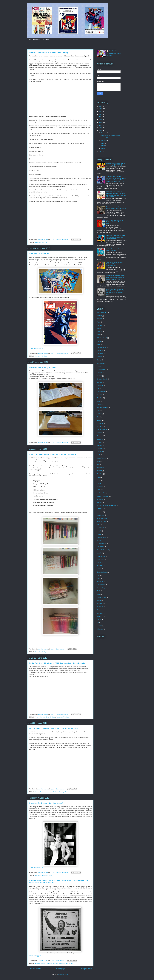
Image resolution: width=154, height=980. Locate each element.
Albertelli (100, 319)
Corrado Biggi (101, 369)
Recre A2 (45, 242)
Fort (98, 411)
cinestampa (101, 363)
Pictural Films (101, 556)
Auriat (99, 341)
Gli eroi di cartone (102, 430)
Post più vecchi (86, 969)
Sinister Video (101, 597)
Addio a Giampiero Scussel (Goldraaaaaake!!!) (114, 250)
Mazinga (44, 652)
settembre (104, 140)
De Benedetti (101, 392)
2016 (101, 128)
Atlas (99, 335)
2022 (101, 114)
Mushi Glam (101, 528)
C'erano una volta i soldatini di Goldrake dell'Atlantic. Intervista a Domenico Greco (116, 264)
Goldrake (45, 356)
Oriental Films (101, 544)
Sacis (99, 591)
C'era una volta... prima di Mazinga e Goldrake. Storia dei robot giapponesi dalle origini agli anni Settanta (116, 194)
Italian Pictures (102, 458)
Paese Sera (101, 547)
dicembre (104, 133)
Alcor (99, 322)
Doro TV (100, 395)
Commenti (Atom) (64, 974)
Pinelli (99, 562)
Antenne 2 (100, 325)
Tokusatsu (100, 613)
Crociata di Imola (47, 792)
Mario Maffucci (101, 493)
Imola (99, 455)
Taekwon (100, 604)
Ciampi (99, 360)
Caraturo (100, 357)
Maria (99, 490)
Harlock (99, 445)
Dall (98, 388)
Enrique (99, 404)
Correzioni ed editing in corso (43, 367)
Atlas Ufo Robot (102, 338)
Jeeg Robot (101, 468)
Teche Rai (100, 607)
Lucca (99, 483)
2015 (101, 131)
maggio (103, 148)
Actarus (99, 316)
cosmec (99, 376)
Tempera (100, 610)
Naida (99, 534)
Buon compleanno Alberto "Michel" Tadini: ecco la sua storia (116, 208)
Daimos (99, 382)
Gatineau (100, 423)
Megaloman (101, 515)
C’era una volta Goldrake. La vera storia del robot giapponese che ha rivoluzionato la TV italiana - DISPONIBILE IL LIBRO (116, 179)
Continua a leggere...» (36, 348)
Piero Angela (101, 559)
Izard (99, 461)
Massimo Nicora (114, 51)
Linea (99, 480)
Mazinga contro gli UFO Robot (106, 506)
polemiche (100, 566)
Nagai (99, 531)
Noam (99, 540)
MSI (98, 525)
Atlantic (99, 332)
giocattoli (100, 426)
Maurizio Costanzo (103, 496)
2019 (101, 120)
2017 (101, 125)
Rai (66, 792)
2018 (101, 122)
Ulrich (99, 619)
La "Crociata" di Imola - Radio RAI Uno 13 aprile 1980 (53, 728)
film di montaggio (102, 407)
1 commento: (60, 789)
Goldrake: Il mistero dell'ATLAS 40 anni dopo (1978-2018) (115, 164)
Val (98, 623)
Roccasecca (101, 585)
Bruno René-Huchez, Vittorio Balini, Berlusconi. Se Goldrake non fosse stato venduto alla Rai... (115, 292)
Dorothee (100, 398)
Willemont (100, 629)
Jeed (98, 464)
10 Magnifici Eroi (102, 312)
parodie (99, 553)
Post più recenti (35, 969)
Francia (99, 414)
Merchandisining (102, 518)
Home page (61, 969)
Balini (37, 963)
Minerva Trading (102, 521)
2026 (101, 106)
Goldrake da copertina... (40, 254)
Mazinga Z (100, 509)
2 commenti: (60, 649)
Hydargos (100, 452)
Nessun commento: (62, 239)
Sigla (99, 594)
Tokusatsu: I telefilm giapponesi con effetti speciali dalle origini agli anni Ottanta (115, 237)
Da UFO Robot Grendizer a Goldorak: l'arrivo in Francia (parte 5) (114, 222)
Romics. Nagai (102, 588)
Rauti (99, 578)
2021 (101, 117)
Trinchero (66, 717)
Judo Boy (100, 474)
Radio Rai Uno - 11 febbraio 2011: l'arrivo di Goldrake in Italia (57, 663)
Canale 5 (38, 792)
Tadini (99, 600)
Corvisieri (43, 717)
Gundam (100, 442)
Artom (37, 717)
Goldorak (38, 242)
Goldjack (100, 433)
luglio (103, 143)
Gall (98, 417)
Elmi (48, 717)
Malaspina (59, 717)
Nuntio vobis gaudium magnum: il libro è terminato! (53, 454)
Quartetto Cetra (102, 572)
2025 (101, 109)
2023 (101, 111)
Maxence (100, 499)
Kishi (98, 477)
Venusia (99, 626)
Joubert (99, 471)
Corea (99, 366)
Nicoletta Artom (102, 537)
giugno (103, 146)
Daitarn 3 (100, 385)
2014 (101, 152)
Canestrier (49, 963)
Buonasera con (102, 347)
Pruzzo (99, 569)
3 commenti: (60, 961)
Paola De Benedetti (103, 550)
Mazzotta (100, 512)
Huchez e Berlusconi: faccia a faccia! (46, 803)
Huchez (50, 875)
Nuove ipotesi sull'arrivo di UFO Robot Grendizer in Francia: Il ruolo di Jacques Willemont (115, 277)
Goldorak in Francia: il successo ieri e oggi (49, 53)
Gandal (99, 420)
